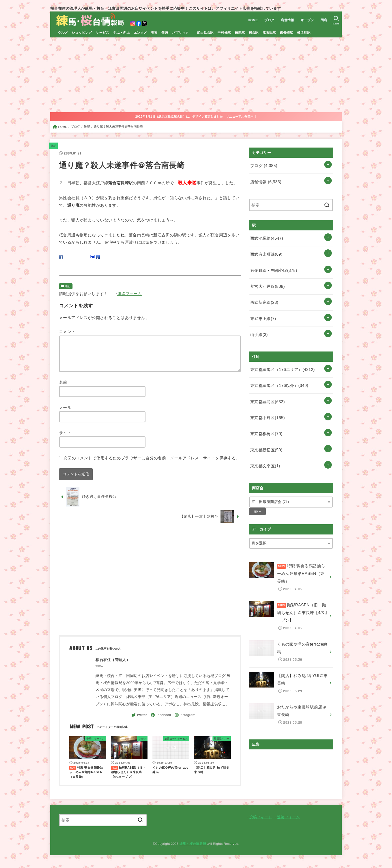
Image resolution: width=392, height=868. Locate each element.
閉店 (323, 20)
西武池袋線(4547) (265, 234)
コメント (67, 332)
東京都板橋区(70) (265, 411)
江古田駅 (269, 33)
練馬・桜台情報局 (193, 850)
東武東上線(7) (262, 306)
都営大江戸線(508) (266, 277)
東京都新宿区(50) (265, 425)
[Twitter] (137, 721)
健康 (165, 33)
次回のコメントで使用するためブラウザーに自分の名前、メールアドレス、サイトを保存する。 (152, 464)
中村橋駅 (224, 33)
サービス (102, 33)
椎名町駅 (304, 33)
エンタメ (140, 33)
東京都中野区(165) (266, 396)
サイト (65, 439)
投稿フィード (260, 823)
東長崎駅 (286, 33)
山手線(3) (258, 320)
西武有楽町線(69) (265, 248)
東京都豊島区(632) (266, 382)
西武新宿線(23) (263, 291)
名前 (63, 388)
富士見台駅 (205, 33)
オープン (306, 20)
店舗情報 (286, 20)
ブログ (268, 20)
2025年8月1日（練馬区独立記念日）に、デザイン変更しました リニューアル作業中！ (196, 117)
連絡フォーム (129, 294)
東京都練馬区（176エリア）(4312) (280, 353)
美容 (154, 33)
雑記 (54, 146)
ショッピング (82, 33)
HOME (252, 20)
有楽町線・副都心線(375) (272, 263)
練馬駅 (240, 33)
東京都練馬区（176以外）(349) (277, 368)
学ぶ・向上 (121, 33)
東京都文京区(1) (264, 440)
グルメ (63, 33)
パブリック (180, 33)
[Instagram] (186, 721)
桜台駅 (254, 33)
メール (65, 413)
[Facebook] (160, 721)
